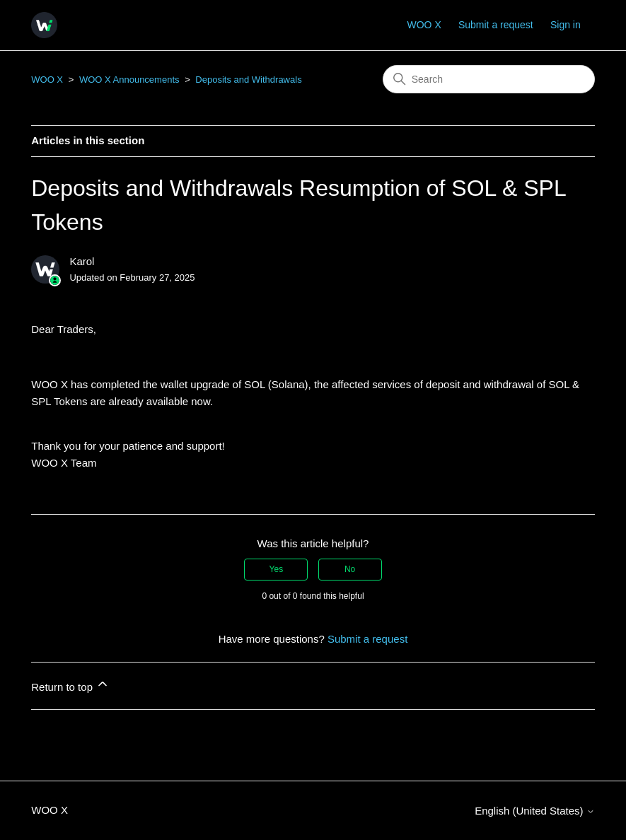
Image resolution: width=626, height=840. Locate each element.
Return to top (70, 685)
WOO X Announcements (129, 80)
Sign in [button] (566, 25)
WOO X (424, 25)
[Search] (489, 79)
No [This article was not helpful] (350, 569)
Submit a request (496, 25)
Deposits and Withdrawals (248, 80)
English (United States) (535, 811)
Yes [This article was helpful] (277, 569)
